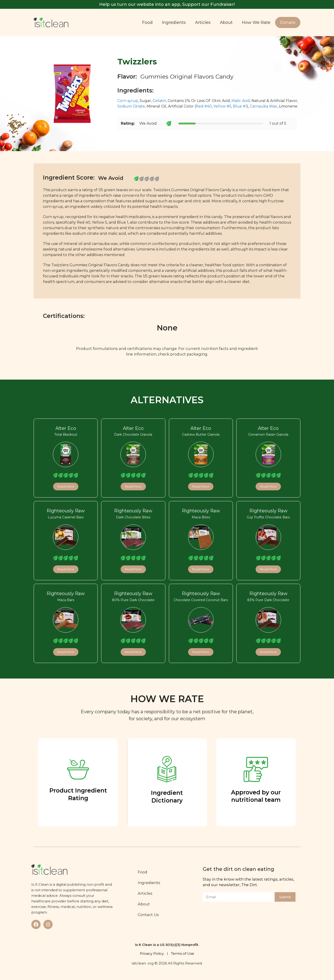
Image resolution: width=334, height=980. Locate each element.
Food (147, 22)
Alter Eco (66, 428)
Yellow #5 (222, 106)
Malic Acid (241, 101)
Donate (288, 22)
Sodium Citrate (131, 106)
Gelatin (159, 101)
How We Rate (256, 22)
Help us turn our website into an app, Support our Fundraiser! (167, 4)
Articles (203, 22)
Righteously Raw (66, 511)
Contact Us (148, 915)
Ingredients (174, 22)
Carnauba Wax (263, 106)
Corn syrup (128, 101)
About (226, 22)
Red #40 (204, 106)
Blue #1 (240, 106)
